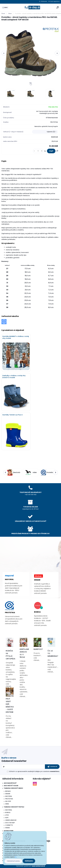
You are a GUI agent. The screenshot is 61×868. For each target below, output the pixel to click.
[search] (58, 7)
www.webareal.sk (38, 866)
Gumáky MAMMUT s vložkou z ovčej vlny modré (16, 337)
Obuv (10, 13)
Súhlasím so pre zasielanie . (34, 771)
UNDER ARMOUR (11, 820)
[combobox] (45, 132)
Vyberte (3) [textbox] (51, 132)
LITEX (7, 815)
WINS (7, 804)
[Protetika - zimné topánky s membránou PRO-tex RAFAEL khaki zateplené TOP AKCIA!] (30, 53)
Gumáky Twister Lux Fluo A (12, 415)
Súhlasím (29, 861)
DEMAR (8, 794)
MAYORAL (9, 796)
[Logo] (32, 8)
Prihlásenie (44, 1)
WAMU (8, 828)
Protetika (10, 612)
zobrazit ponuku (11, 593)
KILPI (7, 818)
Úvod (3, 13)
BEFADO (8, 791)
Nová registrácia (55, 1)
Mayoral (9, 579)
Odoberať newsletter (14, 761)
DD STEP (8, 801)
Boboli (37, 612)
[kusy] (38, 151)
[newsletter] (52, 767)
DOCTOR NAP (10, 823)
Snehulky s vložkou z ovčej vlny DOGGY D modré (14, 377)
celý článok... (9, 685)
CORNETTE (9, 825)
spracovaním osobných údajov (29, 771)
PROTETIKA (9, 799)
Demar (37, 580)
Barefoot (38, 649)
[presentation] (4, 53)
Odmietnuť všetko (13, 861)
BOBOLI (8, 812)
